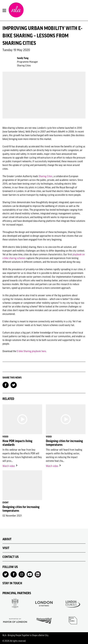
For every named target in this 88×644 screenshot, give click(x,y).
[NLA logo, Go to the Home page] (16, 10)
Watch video (10, 466)
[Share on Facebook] (6, 385)
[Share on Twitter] (14, 385)
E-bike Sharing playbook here (31, 351)
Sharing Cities (46, 176)
